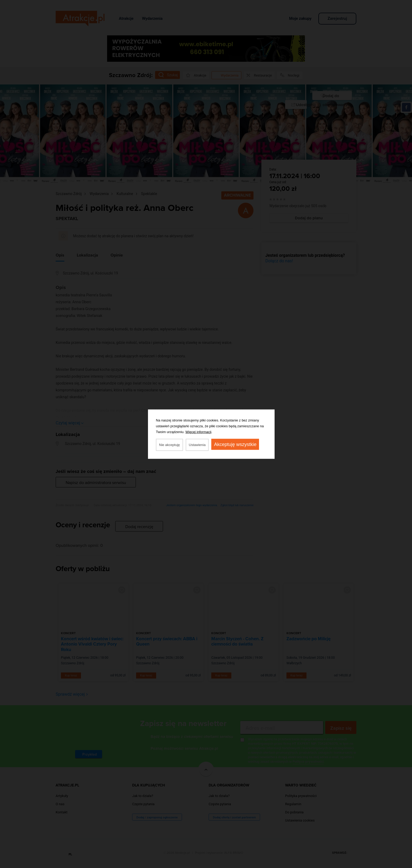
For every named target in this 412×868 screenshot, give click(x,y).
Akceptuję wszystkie (235, 444)
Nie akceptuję (169, 445)
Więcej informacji (198, 432)
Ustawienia (197, 445)
